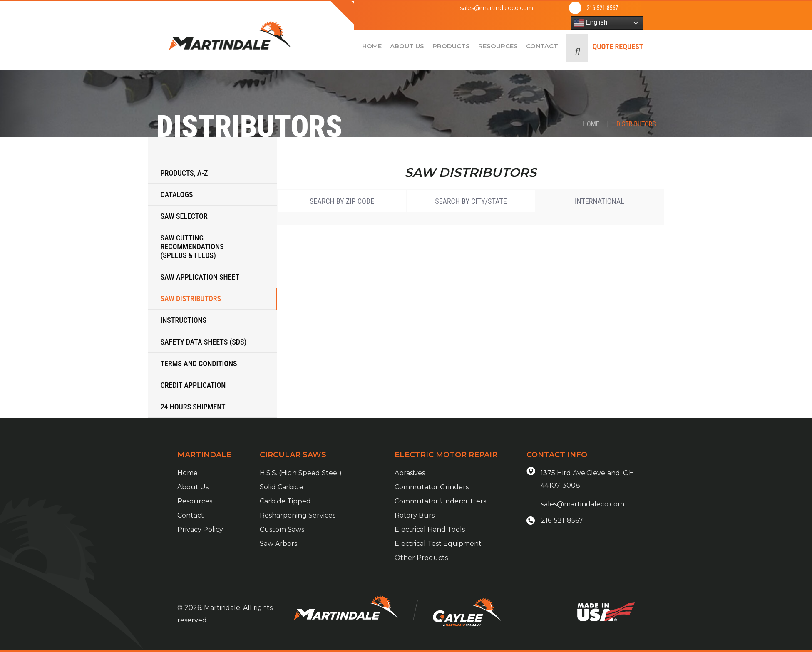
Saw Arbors (278, 544)
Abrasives (410, 473)
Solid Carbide (282, 487)
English (590, 23)
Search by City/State (471, 201)
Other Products (421, 558)
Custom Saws (282, 529)
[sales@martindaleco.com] (440, 8)
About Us (193, 487)
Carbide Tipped (285, 501)
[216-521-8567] (575, 8)
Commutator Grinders (432, 487)
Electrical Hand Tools (430, 529)
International (600, 201)
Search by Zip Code (342, 201)
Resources (195, 501)
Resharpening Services (298, 515)
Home (591, 124)
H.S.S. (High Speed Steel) (301, 473)
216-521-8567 (602, 8)
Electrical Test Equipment (438, 544)
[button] (577, 48)
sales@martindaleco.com (497, 8)
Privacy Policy (200, 529)
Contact (191, 515)
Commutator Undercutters (440, 501)
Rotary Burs (415, 515)
